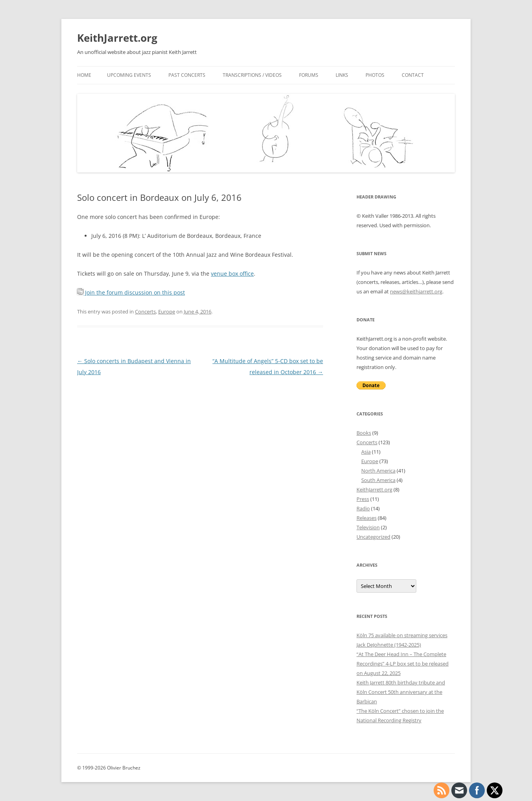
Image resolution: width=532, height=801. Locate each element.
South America (378, 480)
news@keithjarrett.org (416, 291)
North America (378, 471)
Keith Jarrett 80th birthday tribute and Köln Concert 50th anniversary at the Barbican (401, 692)
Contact (413, 75)
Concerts (145, 311)
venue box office (232, 273)
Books (364, 433)
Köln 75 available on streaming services (402, 635)
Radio (363, 508)
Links (342, 75)
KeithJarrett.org (117, 38)
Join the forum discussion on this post (131, 292)
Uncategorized (373, 537)
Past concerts (187, 75)
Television (368, 527)
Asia (366, 452)
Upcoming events (129, 75)
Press (363, 499)
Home (84, 75)
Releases (367, 518)
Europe (167, 311)
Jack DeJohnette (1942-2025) (389, 645)
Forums (309, 75)
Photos (375, 75)
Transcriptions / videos (252, 75)
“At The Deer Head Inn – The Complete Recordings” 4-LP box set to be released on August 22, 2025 (403, 664)
